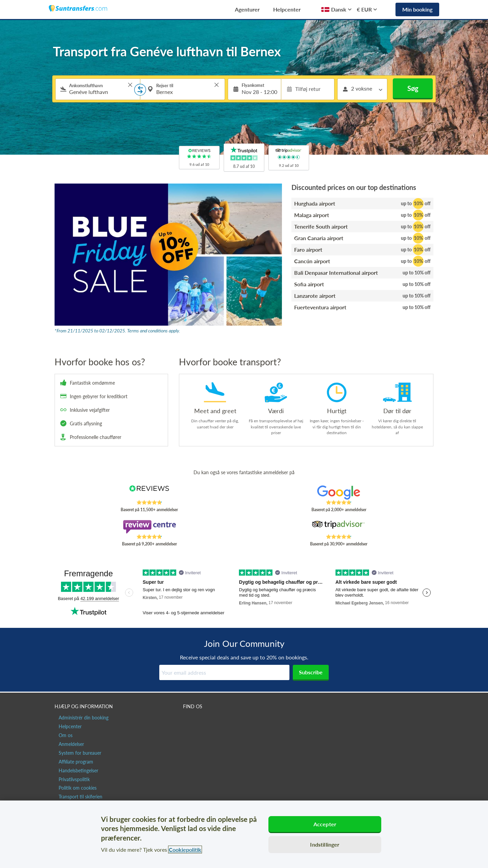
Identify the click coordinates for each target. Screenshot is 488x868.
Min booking (417, 9)
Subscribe (311, 672)
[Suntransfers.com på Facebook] (189, 721)
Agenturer (247, 9)
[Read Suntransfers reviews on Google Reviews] (339, 493)
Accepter (325, 824)
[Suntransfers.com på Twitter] (204, 721)
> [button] (130, 85)
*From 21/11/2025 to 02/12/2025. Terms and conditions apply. (117, 331)
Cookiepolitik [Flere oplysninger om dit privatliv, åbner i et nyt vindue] (185, 850)
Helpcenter (287, 9)
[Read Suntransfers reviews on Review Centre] (149, 527)
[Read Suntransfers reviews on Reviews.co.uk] (149, 493)
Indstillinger (325, 844)
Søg (413, 88)
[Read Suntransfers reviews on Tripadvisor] (339, 527)
